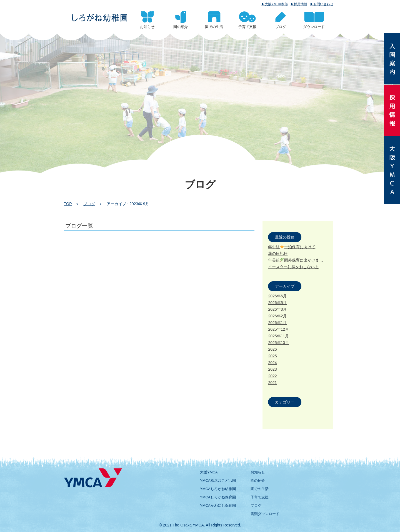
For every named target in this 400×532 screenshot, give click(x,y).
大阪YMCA (209, 472)
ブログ (89, 204)
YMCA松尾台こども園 (218, 480)
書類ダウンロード (265, 514)
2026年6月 (277, 296)
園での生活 (260, 489)
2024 (272, 363)
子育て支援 (260, 497)
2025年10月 (278, 343)
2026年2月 (277, 316)
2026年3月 (277, 309)
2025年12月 (278, 329)
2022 (272, 376)
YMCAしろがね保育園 (218, 497)
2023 (272, 369)
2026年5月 (277, 303)
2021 (272, 383)
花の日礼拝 (278, 254)
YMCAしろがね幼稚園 (218, 489)
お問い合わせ (323, 4)
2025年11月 (278, 336)
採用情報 (301, 4)
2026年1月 (277, 323)
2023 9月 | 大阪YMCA (100, 18)
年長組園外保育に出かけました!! (299, 260)
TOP (68, 204)
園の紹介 (258, 480)
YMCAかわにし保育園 (218, 505)
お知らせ (258, 472)
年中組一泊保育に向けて (292, 247)
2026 (272, 349)
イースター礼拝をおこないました (299, 267)
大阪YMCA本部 (276, 4)
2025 (272, 356)
